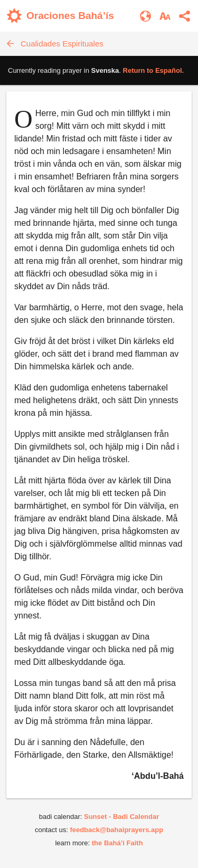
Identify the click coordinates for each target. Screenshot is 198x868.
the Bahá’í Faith (117, 843)
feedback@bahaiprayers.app (116, 830)
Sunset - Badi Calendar (121, 817)
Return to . (154, 70)
